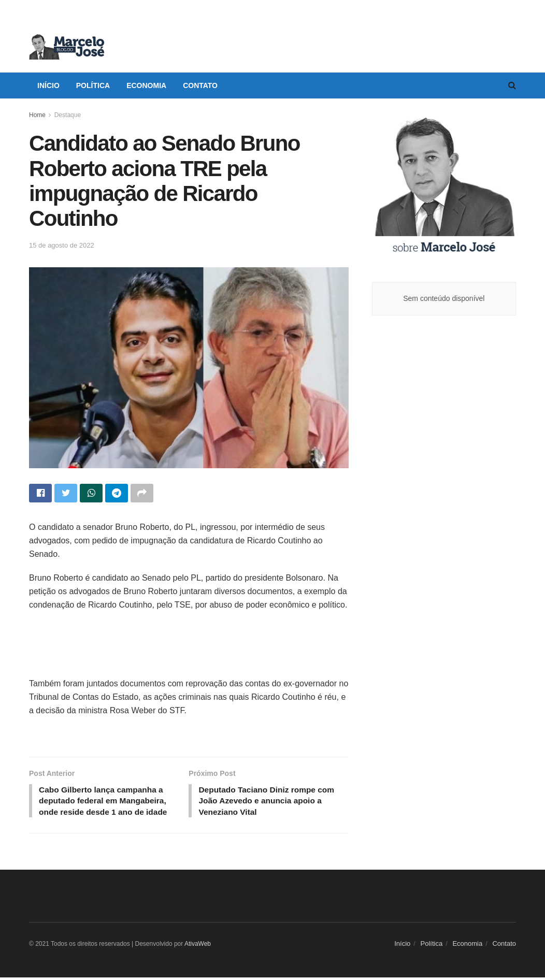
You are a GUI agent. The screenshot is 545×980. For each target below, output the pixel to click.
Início (48, 85)
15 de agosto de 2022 (62, 245)
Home (37, 115)
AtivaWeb (198, 946)
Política (93, 85)
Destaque (68, 115)
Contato (200, 85)
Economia (146, 85)
